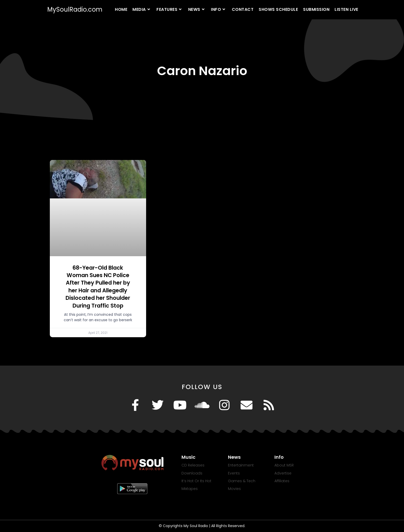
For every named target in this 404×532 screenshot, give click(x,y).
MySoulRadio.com (75, 9)
